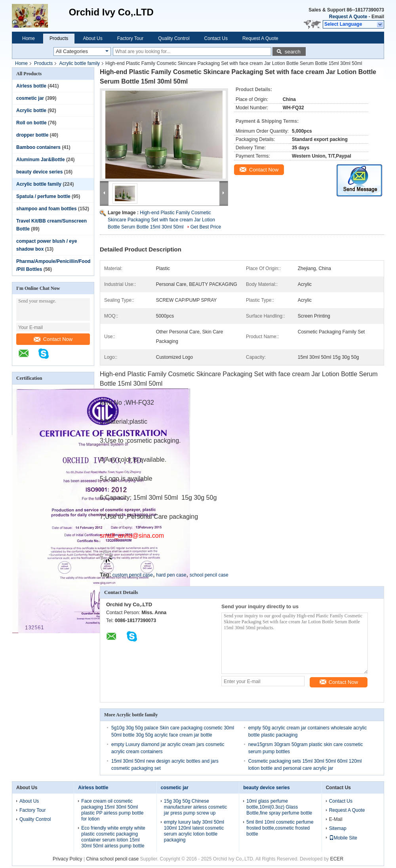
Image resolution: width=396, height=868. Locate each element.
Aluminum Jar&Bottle (41, 160)
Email (378, 17)
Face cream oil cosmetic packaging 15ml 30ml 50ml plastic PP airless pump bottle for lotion (112, 810)
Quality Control (174, 38)
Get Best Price (206, 227)
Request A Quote (348, 17)
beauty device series (39, 172)
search (293, 52)
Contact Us (216, 38)
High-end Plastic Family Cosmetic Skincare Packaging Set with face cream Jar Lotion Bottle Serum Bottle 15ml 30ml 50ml (161, 220)
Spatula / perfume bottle (43, 196)
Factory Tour (130, 38)
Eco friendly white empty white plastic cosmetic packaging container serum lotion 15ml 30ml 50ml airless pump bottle (113, 837)
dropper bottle (32, 135)
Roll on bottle (31, 123)
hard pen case (171, 575)
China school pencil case (112, 859)
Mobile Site (343, 838)
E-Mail (336, 819)
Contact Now (53, 339)
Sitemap (338, 828)
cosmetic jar (30, 98)
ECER (337, 859)
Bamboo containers (38, 147)
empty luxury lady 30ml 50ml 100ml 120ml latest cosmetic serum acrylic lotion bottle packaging (194, 831)
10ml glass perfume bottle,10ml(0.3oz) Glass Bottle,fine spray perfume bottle (279, 807)
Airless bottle (31, 86)
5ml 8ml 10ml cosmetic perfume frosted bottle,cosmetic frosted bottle (280, 828)
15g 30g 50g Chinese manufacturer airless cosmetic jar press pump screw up (195, 807)
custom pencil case (133, 575)
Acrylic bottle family (79, 63)
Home (29, 38)
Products (59, 38)
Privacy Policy (68, 859)
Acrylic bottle (31, 110)
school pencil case (209, 575)
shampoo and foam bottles (47, 209)
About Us (92, 38)
